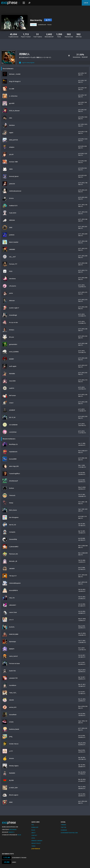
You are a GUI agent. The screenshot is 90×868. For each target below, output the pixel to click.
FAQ (33, 825)
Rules (33, 830)
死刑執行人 (24, 54)
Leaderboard (42, 25)
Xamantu (11, 832)
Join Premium (36, 849)
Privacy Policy (36, 843)
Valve (19, 835)
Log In (86, 3)
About (33, 833)
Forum (49, 25)
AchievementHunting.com (69, 833)
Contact (34, 835)
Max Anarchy (36, 20)
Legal (33, 838)
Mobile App (35, 827)
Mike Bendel (13, 829)
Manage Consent (37, 841)
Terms (33, 846)
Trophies (33, 25)
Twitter (63, 827)
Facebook (64, 830)
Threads (63, 825)
